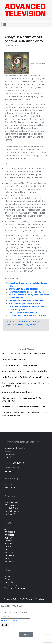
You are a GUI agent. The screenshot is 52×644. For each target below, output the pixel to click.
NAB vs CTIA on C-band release (23, 289)
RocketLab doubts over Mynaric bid (26, 301)
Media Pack (10, 487)
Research (21, 324)
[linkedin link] (10, 471)
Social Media (10, 556)
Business (9, 538)
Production (11, 324)
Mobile (8, 547)
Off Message (10, 505)
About (7, 576)
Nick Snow (13, 508)
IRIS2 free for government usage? (25, 304)
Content (28, 321)
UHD (7, 559)
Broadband (10, 532)
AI (5, 529)
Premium (37, 321)
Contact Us (9, 579)
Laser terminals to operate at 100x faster (28, 292)
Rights (29, 324)
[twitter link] (6, 471)
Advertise (9, 484)
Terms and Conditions (15, 588)
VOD (35, 324)
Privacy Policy (11, 585)
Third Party (13, 514)
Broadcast (9, 535)
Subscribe (9, 582)
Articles (20, 321)
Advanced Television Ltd (22, 442)
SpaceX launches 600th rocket (23, 313)
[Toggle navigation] (5, 24)
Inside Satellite (11, 502)
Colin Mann (14, 511)
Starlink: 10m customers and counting (27, 315)
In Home (8, 544)
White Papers (11, 561)
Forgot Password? (9, 621)
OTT (6, 550)
